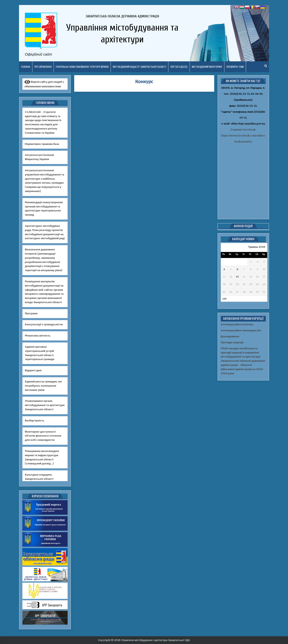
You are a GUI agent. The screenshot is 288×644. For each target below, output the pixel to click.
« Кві (224, 299)
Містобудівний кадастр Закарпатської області (139, 67)
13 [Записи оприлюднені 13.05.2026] (237, 277)
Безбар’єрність (34, 421)
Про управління (43, 67)
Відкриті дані (33, 370)
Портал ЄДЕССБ (179, 67)
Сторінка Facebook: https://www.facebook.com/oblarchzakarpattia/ (243, 136)
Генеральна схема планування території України (82, 67)
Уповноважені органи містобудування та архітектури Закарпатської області (45, 405)
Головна (26, 67)
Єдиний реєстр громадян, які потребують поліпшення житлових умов (43, 386)
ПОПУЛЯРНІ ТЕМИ (235, 67)
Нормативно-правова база (42, 144)
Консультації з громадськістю (44, 324)
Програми (31, 313)
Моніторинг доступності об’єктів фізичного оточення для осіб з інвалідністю (43, 436)
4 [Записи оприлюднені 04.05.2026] (224, 269)
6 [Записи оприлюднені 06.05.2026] (237, 269)
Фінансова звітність (38, 336)
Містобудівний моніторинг (207, 67)
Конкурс (144, 81)
